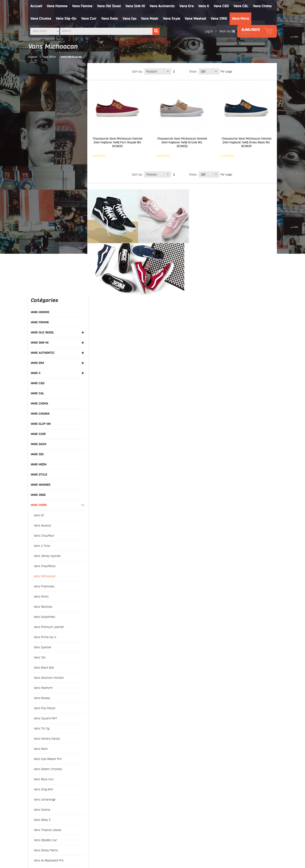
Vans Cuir (89, 19)
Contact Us (212, 845)
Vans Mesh (150, 19)
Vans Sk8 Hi (44, 808)
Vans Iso (130, 19)
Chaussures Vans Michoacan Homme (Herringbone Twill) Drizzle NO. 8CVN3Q (183, 143)
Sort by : (138, 71)
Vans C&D (222, 6)
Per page (227, 71)
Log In (207, 31)
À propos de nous (166, 792)
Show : (194, 71)
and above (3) (49, 686)
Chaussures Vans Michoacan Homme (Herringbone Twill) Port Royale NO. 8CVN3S (119, 143)
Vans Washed (196, 19)
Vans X (204, 6)
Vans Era (187, 6)
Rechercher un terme (130, 845)
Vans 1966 (219, 19)
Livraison (161, 797)
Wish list (223, 31)
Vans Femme (82, 6)
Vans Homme (57, 6)
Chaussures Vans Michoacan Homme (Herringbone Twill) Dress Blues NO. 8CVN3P (247, 143)
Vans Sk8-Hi (135, 6)
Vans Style (172, 19)
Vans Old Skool (109, 6)
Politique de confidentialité (172, 813)
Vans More (241, 19)
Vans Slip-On (66, 19)
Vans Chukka (41, 19)
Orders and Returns (188, 845)
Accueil (36, 6)
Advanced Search (107, 808)
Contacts (101, 813)
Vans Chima (263, 6)
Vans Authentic (162, 6)
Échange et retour (166, 802)
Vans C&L (241, 6)
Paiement (161, 808)
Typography (103, 792)
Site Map (101, 797)
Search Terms (104, 802)
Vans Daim (110, 19)
